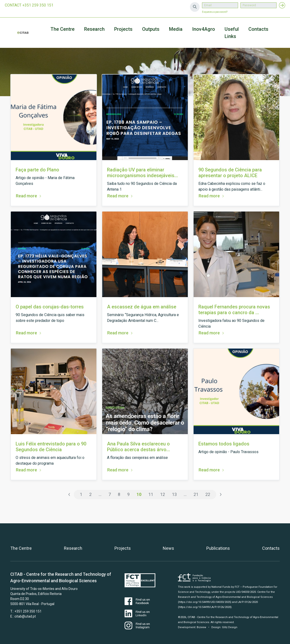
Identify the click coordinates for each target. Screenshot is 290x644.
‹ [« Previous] (69, 494)
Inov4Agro (204, 29)
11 (151, 494)
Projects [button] (123, 29)
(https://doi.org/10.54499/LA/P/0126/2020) (205, 607)
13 (174, 494)
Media (176, 29)
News (168, 548)
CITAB (23, 33)
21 (196, 494)
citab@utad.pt (25, 616)
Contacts (258, 29)
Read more (26, 196)
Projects (123, 548)
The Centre (63, 29)
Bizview (201, 627)
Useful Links (232, 33)
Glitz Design (230, 627)
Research (94, 29)
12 (163, 494)
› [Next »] (221, 494)
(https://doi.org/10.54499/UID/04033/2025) (205, 602)
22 (208, 494)
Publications (218, 548)
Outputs (151, 29)
